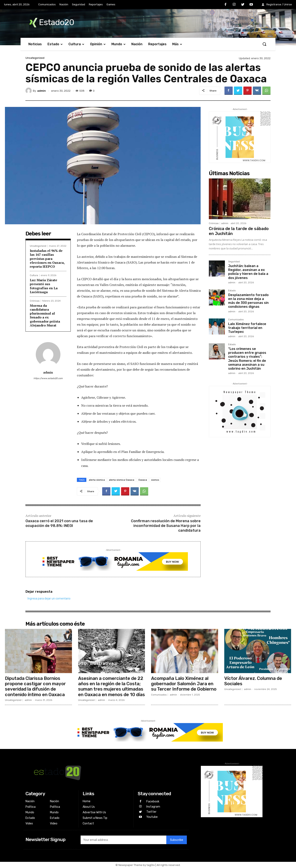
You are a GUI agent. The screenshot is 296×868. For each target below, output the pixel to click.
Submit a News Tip (95, 818)
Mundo (30, 812)
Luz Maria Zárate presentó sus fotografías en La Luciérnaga (44, 286)
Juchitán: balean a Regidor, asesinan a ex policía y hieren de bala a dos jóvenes (248, 272)
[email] (123, 840)
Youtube (152, 817)
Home (87, 801)
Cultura (34, 275)
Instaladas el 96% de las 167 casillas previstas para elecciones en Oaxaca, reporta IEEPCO (47, 259)
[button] (264, 44)
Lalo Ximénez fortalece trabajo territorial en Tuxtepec (247, 328)
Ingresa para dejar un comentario (49, 598)
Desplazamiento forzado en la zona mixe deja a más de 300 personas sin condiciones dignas (248, 301)
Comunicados (236, 320)
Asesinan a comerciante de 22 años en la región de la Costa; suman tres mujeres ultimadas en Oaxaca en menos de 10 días (112, 686)
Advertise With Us (94, 812)
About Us (89, 807)
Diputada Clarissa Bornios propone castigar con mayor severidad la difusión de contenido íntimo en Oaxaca (35, 686)
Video (29, 823)
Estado (232, 291)
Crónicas (35, 301)
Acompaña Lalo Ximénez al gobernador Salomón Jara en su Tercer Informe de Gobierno (184, 684)
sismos (155, 480)
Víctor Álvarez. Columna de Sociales (253, 681)
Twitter (151, 812)
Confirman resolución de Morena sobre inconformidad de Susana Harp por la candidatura (166, 526)
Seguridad (234, 262)
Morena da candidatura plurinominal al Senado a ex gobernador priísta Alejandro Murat (45, 315)
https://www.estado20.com (48, 378)
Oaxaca (143, 480)
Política (31, 807)
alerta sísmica (97, 480)
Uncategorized (35, 58)
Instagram (153, 807)
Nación (30, 801)
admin (42, 91)
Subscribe (177, 840)
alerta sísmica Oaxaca (122, 480)
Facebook (153, 801)
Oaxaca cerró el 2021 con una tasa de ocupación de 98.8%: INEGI (59, 523)
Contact (88, 823)
